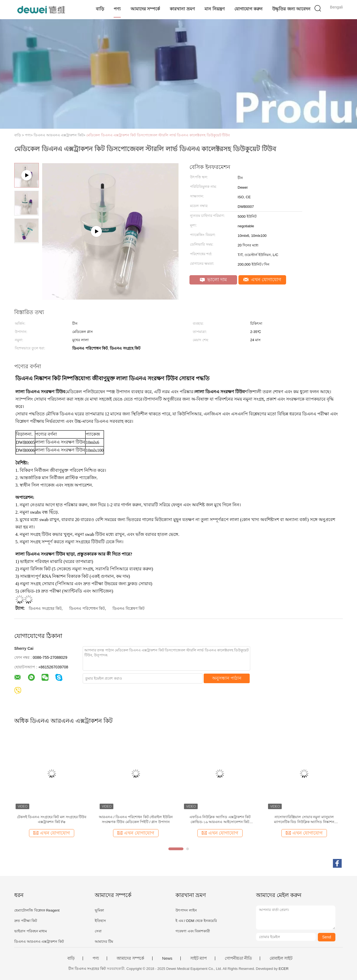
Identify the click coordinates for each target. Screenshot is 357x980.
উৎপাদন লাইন (186, 910)
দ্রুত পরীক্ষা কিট (26, 921)
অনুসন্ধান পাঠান (227, 678)
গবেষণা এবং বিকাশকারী (193, 931)
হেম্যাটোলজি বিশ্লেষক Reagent (37, 910)
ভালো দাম (213, 280)
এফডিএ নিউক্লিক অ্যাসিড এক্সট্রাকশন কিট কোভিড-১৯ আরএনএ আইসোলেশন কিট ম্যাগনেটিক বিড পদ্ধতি (220, 820)
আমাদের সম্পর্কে (145, 9)
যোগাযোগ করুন (248, 9)
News (167, 958)
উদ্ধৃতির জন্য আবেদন (291, 9)
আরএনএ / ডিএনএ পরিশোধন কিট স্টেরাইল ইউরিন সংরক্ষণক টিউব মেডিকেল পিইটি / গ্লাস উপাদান (136, 819)
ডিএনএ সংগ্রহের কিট (45, 608)
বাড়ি (100, 9)
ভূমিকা (99, 910)
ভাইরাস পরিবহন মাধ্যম (31, 931)
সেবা (98, 931)
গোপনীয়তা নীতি (238, 958)
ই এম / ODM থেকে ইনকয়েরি (196, 921)
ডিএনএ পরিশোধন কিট (87, 608)
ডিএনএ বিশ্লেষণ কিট (129, 608)
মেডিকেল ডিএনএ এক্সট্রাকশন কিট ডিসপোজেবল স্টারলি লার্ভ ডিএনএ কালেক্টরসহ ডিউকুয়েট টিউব (158, 135)
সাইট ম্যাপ (198, 958)
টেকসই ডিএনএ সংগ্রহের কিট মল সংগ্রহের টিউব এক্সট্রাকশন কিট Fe (52, 819)
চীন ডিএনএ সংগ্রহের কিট (87, 969)
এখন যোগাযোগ (262, 280)
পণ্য (117, 9)
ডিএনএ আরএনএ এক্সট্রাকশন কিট (39, 942)
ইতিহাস (100, 921)
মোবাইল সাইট (281, 958)
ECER (284, 969)
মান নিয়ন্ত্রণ (215, 9)
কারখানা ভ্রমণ (182, 9)
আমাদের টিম (104, 942)
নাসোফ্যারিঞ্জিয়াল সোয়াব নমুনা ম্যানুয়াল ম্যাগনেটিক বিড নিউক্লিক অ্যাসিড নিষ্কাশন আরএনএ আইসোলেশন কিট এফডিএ (304, 820)
